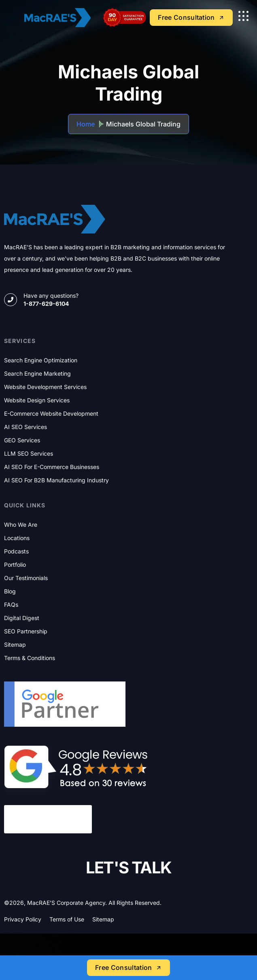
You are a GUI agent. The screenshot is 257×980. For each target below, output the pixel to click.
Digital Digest (22, 618)
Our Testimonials (26, 578)
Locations (17, 538)
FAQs (11, 605)
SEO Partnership (26, 631)
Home (86, 124)
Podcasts (16, 551)
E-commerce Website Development (51, 414)
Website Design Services (37, 400)
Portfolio (15, 565)
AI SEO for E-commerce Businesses (52, 467)
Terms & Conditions (30, 658)
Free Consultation (128, 967)
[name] (243, 16)
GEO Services (22, 440)
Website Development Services (45, 387)
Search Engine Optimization (41, 360)
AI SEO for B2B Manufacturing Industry (56, 480)
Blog (10, 591)
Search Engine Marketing (37, 374)
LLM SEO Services (29, 454)
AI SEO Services (25, 427)
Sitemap (15, 645)
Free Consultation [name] (191, 17)
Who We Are (21, 525)
